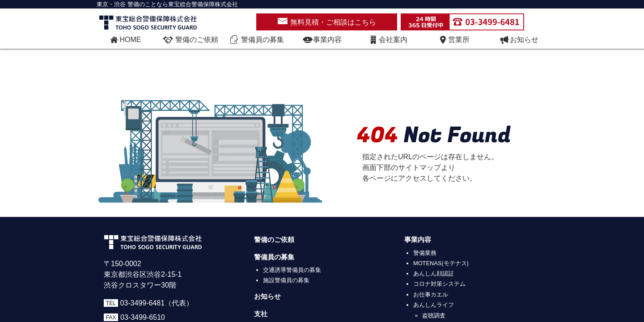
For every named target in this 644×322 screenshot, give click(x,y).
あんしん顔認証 (434, 273)
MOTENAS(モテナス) (441, 263)
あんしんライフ (434, 305)
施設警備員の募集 (286, 280)
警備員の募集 (274, 257)
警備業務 (425, 253)
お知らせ (519, 40)
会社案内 (388, 40)
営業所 (453, 40)
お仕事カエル (431, 294)
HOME (125, 40)
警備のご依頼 (274, 240)
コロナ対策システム (439, 284)
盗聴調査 (434, 316)
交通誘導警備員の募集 (292, 270)
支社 (261, 314)
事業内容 (322, 40)
